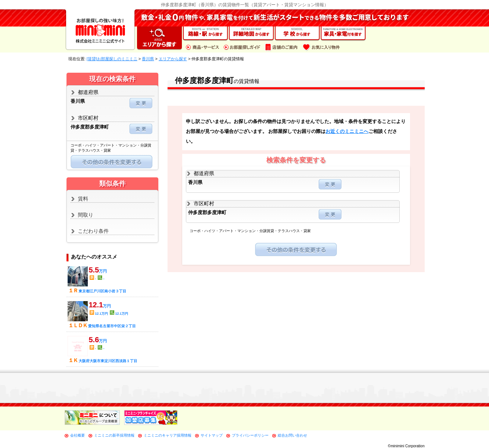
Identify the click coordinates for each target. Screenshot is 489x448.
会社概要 (78, 435)
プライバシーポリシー (250, 435)
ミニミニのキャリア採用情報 (168, 435)
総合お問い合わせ (292, 435)
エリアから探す (173, 59)
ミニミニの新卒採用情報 (114, 435)
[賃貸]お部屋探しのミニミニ (112, 59)
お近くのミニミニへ (347, 131)
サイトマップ (212, 435)
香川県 (148, 59)
